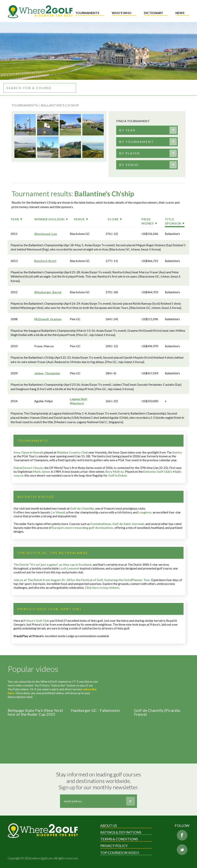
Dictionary (153, 13)
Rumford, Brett (45, 261)
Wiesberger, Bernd (48, 292)
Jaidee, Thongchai (47, 373)
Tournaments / (26, 105)
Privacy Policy (114, 846)
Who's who (122, 13)
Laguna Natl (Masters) (78, 401)
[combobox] (147, 130)
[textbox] (127, 130)
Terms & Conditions (119, 839)
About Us (109, 826)
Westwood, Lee (46, 234)
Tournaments (87, 13)
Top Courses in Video (120, 853)
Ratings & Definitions (121, 832)
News (180, 13)
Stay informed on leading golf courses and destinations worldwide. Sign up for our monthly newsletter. (99, 781)
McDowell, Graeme (48, 319)
